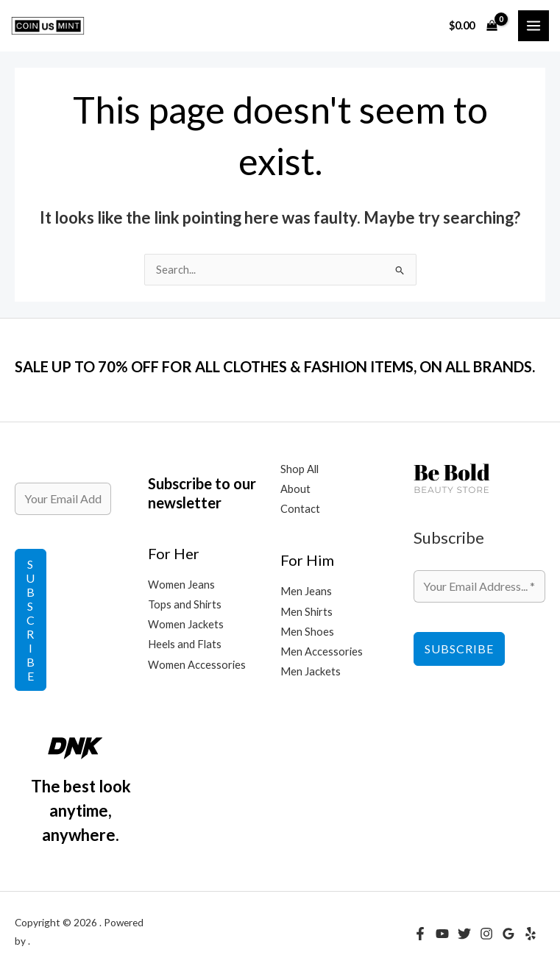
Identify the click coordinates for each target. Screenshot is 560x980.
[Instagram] (486, 934)
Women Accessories (197, 665)
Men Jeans (306, 591)
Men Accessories (322, 651)
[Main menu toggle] (534, 26)
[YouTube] (442, 934)
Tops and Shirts (185, 604)
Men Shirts (306, 612)
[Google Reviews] (508, 934)
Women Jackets (186, 624)
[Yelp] (531, 934)
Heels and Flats (185, 644)
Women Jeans (181, 585)
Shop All (300, 469)
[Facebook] (420, 934)
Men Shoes (307, 632)
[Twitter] (464, 934)
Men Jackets (311, 671)
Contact (300, 509)
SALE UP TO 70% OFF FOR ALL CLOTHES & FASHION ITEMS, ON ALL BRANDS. (275, 366)
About (295, 489)
